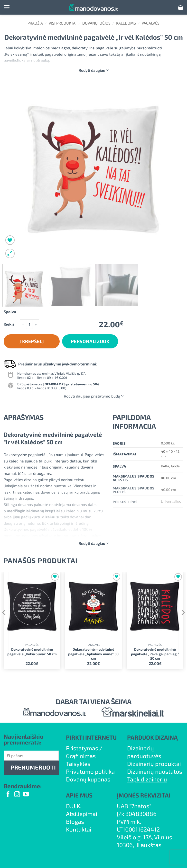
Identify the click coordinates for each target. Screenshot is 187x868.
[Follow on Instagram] (17, 795)
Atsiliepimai (82, 814)
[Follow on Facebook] (8, 795)
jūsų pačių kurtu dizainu (34, 517)
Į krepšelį (32, 341)
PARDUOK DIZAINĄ (152, 737)
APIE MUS (79, 795)
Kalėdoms (126, 23)
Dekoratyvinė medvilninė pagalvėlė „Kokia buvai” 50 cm (32, 652)
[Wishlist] (10, 240)
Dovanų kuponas (88, 779)
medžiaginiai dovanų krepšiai (33, 511)
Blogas (75, 821)
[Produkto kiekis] (29, 324)
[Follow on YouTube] (26, 795)
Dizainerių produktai (154, 764)
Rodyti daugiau (94, 70)
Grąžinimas (81, 756)
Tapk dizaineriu (147, 779)
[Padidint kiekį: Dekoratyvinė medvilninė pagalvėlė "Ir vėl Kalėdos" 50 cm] (36, 324)
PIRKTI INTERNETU (91, 737)
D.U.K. (74, 806)
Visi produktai (63, 23)
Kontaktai (79, 829)
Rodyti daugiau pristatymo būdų (94, 396)
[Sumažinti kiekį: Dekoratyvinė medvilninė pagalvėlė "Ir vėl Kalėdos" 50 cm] (23, 324)
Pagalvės (151, 23)
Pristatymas (82, 748)
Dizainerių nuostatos (155, 771)
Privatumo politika (90, 771)
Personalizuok (90, 341)
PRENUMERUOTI (33, 767)
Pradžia (35, 23)
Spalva (10, 312)
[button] (7, 7)
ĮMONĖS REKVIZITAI (144, 795)
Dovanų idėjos (96, 23)
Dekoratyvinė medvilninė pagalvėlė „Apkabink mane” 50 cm (93, 654)
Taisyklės (78, 764)
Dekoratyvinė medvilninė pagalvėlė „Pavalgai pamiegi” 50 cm (155, 654)
